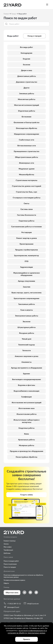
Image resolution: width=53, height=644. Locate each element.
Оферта (6, 583)
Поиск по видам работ (11, 561)
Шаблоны (7, 553)
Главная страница (10, 541)
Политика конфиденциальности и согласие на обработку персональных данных (23, 576)
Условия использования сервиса (14, 580)
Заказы (6, 544)
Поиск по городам (10, 567)
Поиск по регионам (10, 564)
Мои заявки (8, 547)
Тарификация (8, 550)
